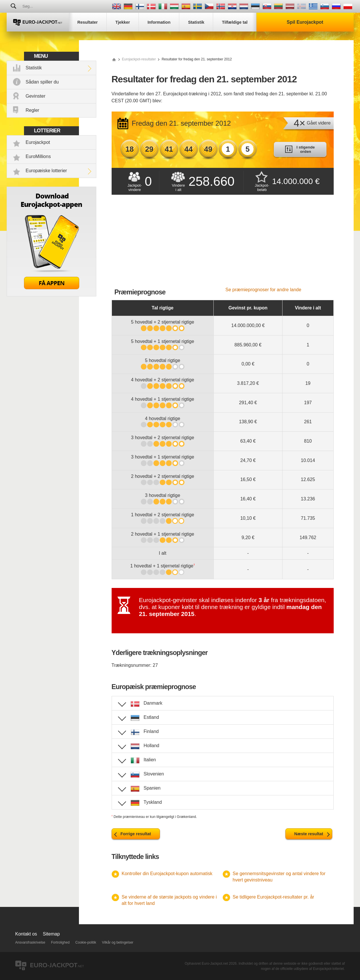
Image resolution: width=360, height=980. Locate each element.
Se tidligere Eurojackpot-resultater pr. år (274, 897)
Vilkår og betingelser (118, 942)
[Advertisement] (223, 244)
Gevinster (36, 96)
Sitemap (51, 934)
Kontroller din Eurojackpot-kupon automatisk (167, 874)
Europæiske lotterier (46, 171)
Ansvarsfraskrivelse (30, 942)
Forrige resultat (136, 834)
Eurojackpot (38, 142)
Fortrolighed (60, 942)
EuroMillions (38, 156)
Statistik (34, 68)
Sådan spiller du (42, 82)
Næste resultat (309, 834)
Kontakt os (26, 934)
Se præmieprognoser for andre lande (263, 290)
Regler (33, 110)
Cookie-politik (86, 942)
